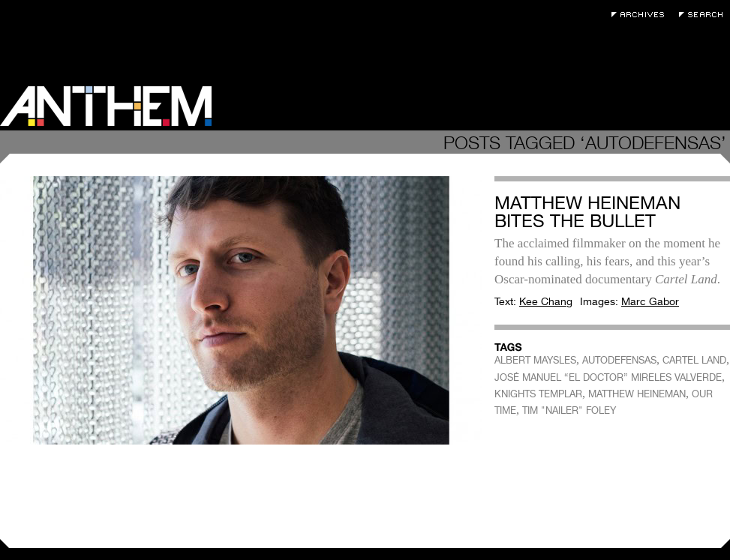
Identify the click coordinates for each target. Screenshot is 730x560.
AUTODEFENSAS (619, 360)
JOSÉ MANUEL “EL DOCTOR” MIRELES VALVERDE (608, 377)
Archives (641, 15)
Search (704, 15)
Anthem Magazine (106, 106)
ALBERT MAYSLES (535, 360)
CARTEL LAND (694, 360)
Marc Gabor (650, 301)
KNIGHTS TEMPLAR (538, 394)
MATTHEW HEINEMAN (637, 394)
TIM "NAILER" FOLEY (569, 410)
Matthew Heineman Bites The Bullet (587, 212)
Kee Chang (546, 301)
